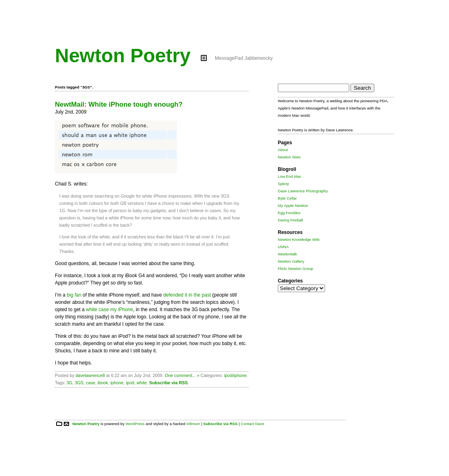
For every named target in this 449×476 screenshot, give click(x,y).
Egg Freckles (289, 213)
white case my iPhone (110, 310)
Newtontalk (287, 254)
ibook (103, 383)
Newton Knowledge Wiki (299, 239)
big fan (74, 295)
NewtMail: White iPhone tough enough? (119, 104)
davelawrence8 (90, 375)
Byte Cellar (287, 198)
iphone (117, 383)
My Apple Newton (293, 205)
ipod (130, 383)
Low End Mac (290, 176)
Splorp (283, 184)
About (283, 150)
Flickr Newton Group (295, 269)
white (142, 383)
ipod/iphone (235, 375)
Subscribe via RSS (169, 383)
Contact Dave (252, 424)
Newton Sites (289, 157)
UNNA (283, 247)
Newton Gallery (291, 261)
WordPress (135, 424)
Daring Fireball (290, 220)
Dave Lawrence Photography (303, 191)
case (91, 383)
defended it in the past (187, 295)
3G (69, 383)
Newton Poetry (123, 56)
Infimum (193, 424)
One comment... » (182, 375)
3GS (79, 383)
